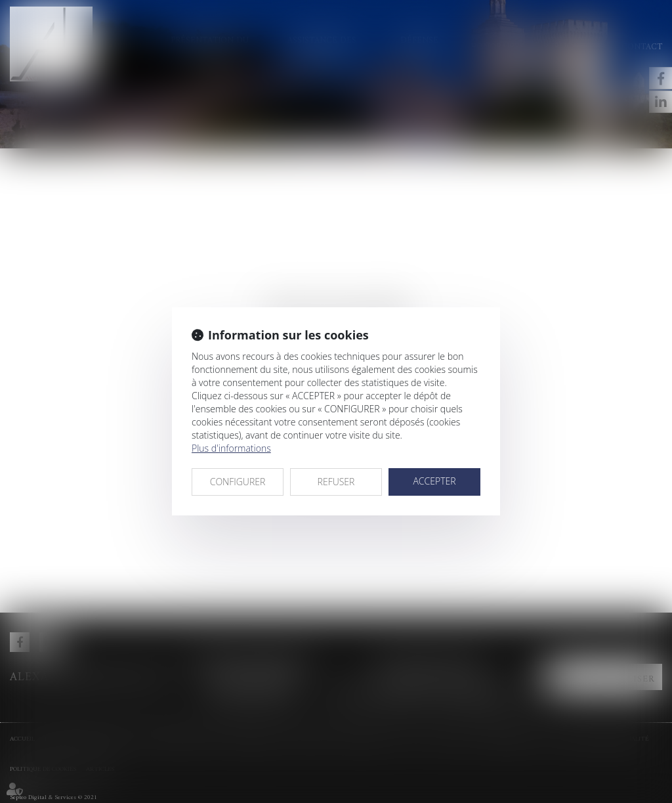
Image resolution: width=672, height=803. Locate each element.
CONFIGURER (238, 482)
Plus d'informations (231, 448)
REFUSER (336, 482)
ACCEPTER (434, 481)
